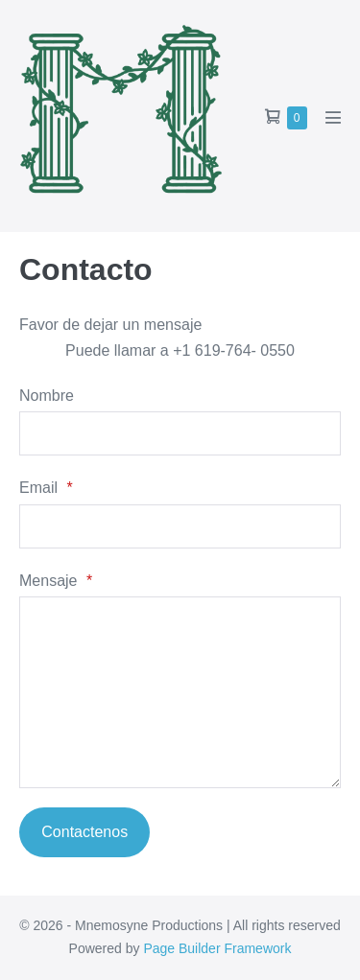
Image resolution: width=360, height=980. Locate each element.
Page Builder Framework (217, 948)
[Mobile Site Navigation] (333, 117)
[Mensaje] (180, 692)
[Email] (180, 526)
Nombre (47, 396)
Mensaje (56, 581)
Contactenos (84, 832)
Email (46, 488)
